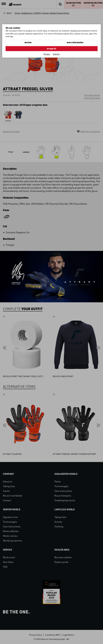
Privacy (47, 54)
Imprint (56, 54)
